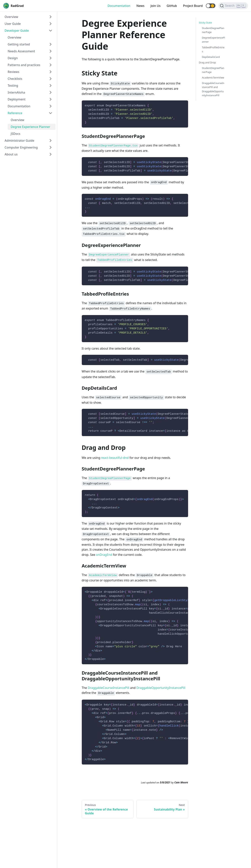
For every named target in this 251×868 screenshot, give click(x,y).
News (140, 6)
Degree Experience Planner (30, 127)
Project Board (193, 6)
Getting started (19, 44)
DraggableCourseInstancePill (108, 688)
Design (13, 58)
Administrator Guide (19, 141)
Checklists (15, 79)
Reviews (13, 72)
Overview (11, 17)
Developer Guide (17, 31)
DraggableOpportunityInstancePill (161, 688)
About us (11, 154)
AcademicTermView (213, 78)
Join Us (156, 6)
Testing (13, 86)
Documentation (119, 6)
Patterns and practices (24, 65)
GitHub (172, 6)
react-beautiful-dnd (115, 458)
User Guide (13, 24)
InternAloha (16, 92)
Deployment (17, 99)
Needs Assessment (21, 51)
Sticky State (205, 23)
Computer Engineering (21, 147)
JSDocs (16, 134)
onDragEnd (104, 555)
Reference (15, 113)
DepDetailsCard (211, 57)
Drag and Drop (207, 62)
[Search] (233, 6)
